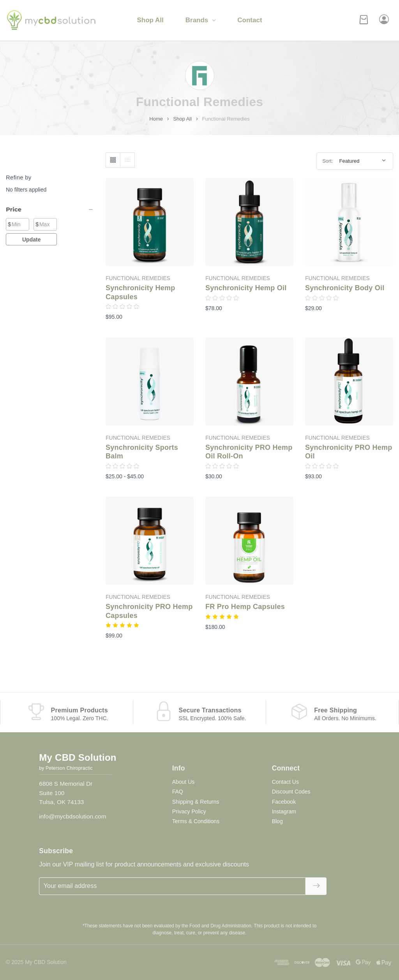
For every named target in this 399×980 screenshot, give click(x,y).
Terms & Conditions (196, 821)
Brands (201, 20)
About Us (184, 782)
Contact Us (285, 782)
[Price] (50, 209)
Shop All (150, 20)
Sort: (327, 161)
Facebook (284, 802)
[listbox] (363, 161)
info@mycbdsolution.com (72, 816)
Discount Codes (291, 792)
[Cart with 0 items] (364, 20)
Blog (277, 821)
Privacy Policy (189, 811)
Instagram (284, 811)
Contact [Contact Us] (250, 20)
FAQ (178, 792)
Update (31, 240)
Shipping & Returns (196, 802)
